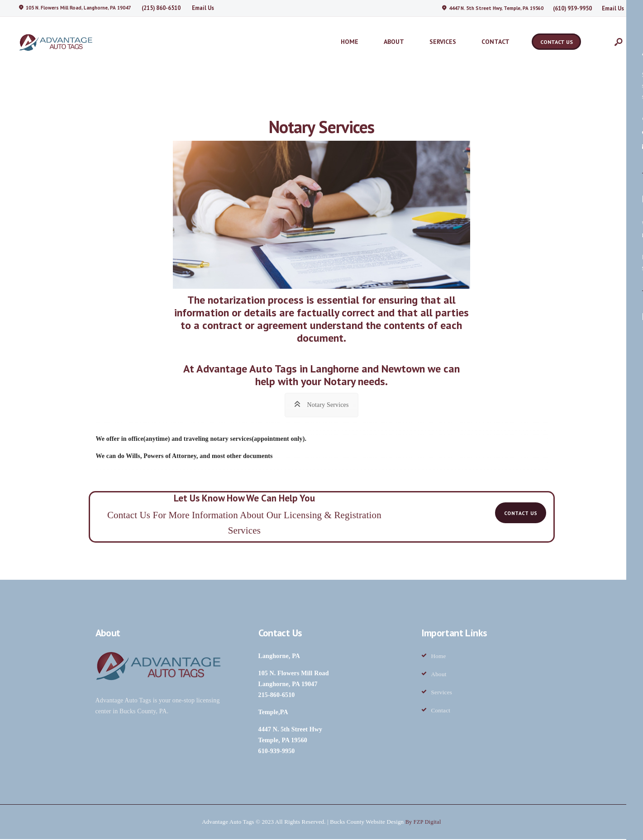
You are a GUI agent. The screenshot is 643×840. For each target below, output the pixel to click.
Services (442, 693)
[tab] (321, 404)
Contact (441, 711)
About (439, 675)
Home (439, 657)
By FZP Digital (423, 823)
